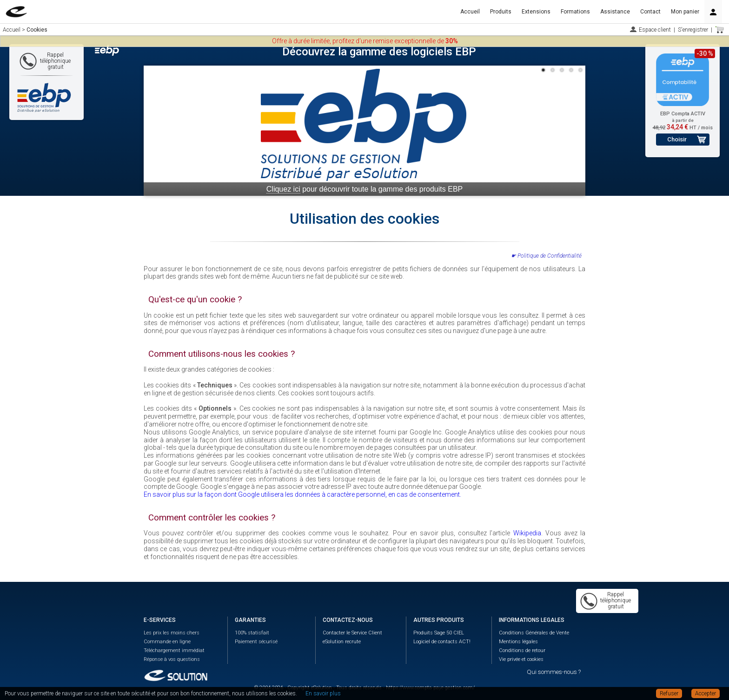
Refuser (669, 693)
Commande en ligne (167, 642)
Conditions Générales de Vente (534, 633)
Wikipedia (527, 533)
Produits (501, 12)
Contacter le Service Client (352, 633)
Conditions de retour (522, 650)
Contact (650, 12)
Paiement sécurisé (256, 642)
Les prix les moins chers (172, 633)
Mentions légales (518, 642)
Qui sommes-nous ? (554, 672)
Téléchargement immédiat (174, 650)
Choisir (677, 139)
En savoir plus (323, 693)
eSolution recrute (342, 642)
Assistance (615, 12)
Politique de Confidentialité (550, 256)
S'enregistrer (693, 30)
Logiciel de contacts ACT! (442, 642)
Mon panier (685, 12)
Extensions (536, 12)
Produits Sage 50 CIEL (439, 633)
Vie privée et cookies (521, 659)
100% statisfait (252, 633)
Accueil (470, 12)
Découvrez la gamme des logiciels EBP (379, 52)
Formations (575, 12)
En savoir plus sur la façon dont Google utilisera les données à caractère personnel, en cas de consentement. (302, 494)
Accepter (706, 693)
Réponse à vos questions (172, 659)
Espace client (655, 30)
